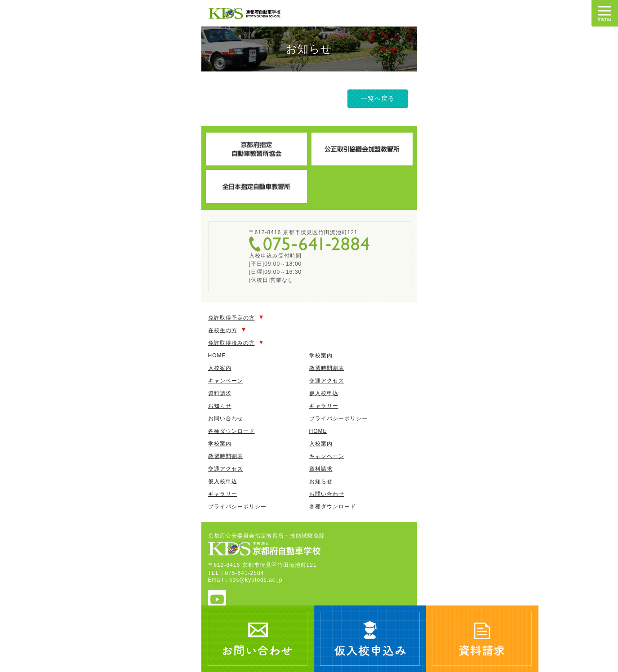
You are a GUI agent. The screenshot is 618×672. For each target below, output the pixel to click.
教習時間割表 (327, 368)
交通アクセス (327, 381)
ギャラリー (324, 406)
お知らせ (220, 406)
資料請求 (220, 393)
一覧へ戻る (378, 98)
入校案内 (220, 368)
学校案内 (321, 356)
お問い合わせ (226, 418)
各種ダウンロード (231, 431)
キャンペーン (226, 381)
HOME (217, 356)
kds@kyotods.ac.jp (256, 580)
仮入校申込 (324, 393)
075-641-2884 (309, 244)
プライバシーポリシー (338, 418)
